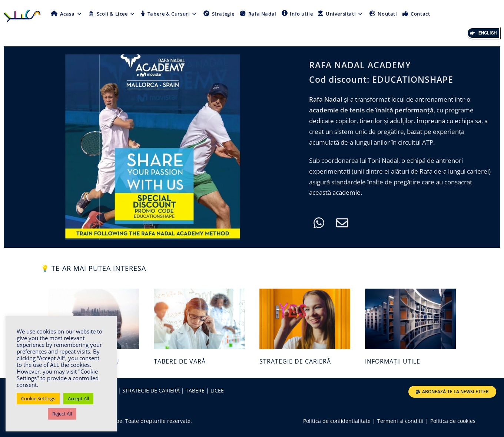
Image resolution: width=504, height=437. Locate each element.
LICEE (217, 390)
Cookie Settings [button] (38, 398)
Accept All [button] (78, 398)
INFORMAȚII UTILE (393, 361)
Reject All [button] (62, 414)
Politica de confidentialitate (337, 421)
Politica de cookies (453, 421)
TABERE (194, 390)
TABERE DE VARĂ (180, 361)
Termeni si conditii (400, 421)
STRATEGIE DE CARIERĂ (295, 361)
